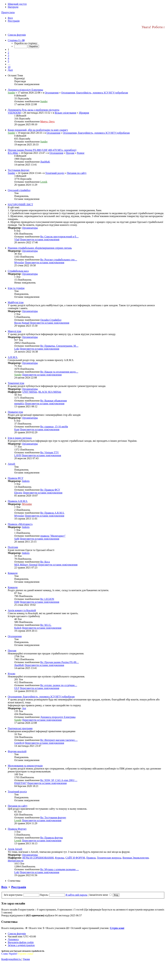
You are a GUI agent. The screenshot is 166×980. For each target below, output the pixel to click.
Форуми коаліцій (17, 751)
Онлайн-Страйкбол (51, 320)
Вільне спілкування (65, 113)
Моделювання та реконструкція (25, 766)
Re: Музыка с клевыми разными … (59, 869)
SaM (17, 539)
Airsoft (11, 464)
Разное (81, 153)
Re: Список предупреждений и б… (59, 237)
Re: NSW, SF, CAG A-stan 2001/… (59, 780)
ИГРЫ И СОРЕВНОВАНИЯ (38, 858)
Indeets (26, 481)
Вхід (4, 887)
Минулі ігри (15, 331)
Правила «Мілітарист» (20, 524)
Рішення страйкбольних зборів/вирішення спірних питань (40, 248)
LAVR (18, 455)
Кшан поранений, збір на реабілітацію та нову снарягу (38, 130)
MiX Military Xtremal (26, 565)
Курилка (60, 858)
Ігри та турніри (16, 288)
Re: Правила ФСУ (50, 490)
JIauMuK (45, 162)
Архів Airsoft (15, 849)
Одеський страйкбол (19, 190)
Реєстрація (19, 887)
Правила (91, 858)
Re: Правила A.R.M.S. (52, 513)
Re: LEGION (47, 599)
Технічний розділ (55, 173)
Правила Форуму (17, 829)
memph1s (19, 404)
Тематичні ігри (16, 383)
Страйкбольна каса (18, 271)
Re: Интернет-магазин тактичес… (59, 740)
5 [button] (8, 61)
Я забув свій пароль (77, 895)
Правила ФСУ (16, 478)
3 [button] (8, 55)
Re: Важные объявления (53, 401)
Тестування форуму (19, 170)
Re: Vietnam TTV (50, 452)
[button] (16, 40)
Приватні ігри (15, 412)
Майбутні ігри (16, 302)
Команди (13, 573)
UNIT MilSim (30, 392)
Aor (24, 708)
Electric (18, 493)
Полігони (13, 547)
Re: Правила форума (51, 838)
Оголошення (52, 93)
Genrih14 (19, 743)
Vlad (17, 239)
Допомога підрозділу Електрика (25, 90)
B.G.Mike (13, 153)
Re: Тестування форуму (53, 818)
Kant (17, 429)
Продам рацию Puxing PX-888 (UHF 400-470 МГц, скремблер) (42, 150)
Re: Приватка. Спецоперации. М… (59, 346)
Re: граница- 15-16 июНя (54, 427)
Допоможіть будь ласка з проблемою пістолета (33, 110)
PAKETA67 (20, 783)
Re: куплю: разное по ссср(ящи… (59, 685)
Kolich (18, 628)
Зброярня (84, 113)
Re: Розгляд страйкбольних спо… (59, 260)
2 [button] (8, 52)
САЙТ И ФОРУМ (75, 858)
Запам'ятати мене (100, 895)
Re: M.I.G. (46, 625)
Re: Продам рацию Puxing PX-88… (59, 662)
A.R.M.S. (13, 357)
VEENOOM (14, 113)
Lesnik (44, 182)
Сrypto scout (117, 928)
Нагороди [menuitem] (13, 7)
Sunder (11, 93)
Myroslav (19, 263)
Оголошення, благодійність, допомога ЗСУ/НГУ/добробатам (95, 93)
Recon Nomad (22, 323)
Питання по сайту (77, 173)
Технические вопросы (109, 858)
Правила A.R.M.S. (18, 501)
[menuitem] (10, 18)
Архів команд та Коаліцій (22, 610)
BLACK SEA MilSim (50, 392)
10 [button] (9, 67)
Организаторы (30, 228)
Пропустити (8, 12)
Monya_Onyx (47, 121)
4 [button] (8, 58)
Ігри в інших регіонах (20, 438)
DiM (17, 602)
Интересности (16, 861)
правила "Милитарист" (53, 536)
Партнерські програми (20, 728)
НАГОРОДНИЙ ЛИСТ (20, 204)
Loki (17, 349)
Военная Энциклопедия (136, 858)
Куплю (12, 674)
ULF (17, 688)
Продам (70, 153)
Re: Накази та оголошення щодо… (59, 372)
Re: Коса (45, 562)
